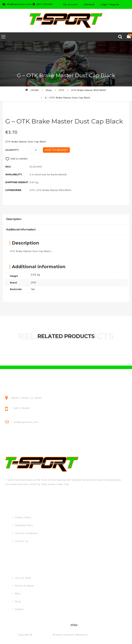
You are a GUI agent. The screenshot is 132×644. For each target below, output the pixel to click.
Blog (18, 593)
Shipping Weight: (17, 182)
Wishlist (19, 609)
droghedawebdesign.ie (101, 635)
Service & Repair (24, 586)
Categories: (13, 190)
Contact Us (22, 541)
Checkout (89, 4)
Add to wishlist (16, 159)
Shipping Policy (24, 525)
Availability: (14, 175)
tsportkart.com (42, 635)
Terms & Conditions (26, 533)
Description (14, 219)
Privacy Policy (23, 517)
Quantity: (12, 150)
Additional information (21, 230)
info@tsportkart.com (26, 422)
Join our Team (23, 578)
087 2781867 (22, 408)
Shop (49, 90)
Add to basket (56, 150)
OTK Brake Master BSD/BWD (89, 90)
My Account (70, 4)
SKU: (8, 167)
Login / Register (110, 4)
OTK (61, 90)
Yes (33, 289)
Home (35, 90)
